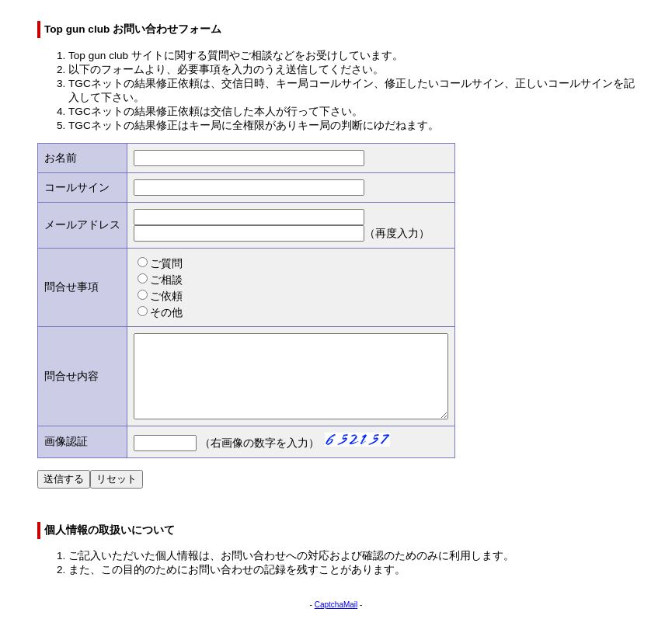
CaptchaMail (336, 621)
